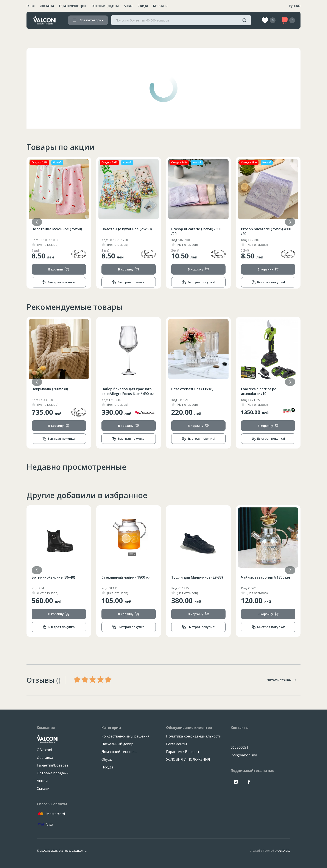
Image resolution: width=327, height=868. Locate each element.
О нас (31, 6)
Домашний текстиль (119, 752)
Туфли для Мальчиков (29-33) (267, 577)
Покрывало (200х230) (50, 229)
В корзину (59, 269)
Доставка (47, 6)
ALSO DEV (284, 851)
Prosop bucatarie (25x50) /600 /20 (266, 231)
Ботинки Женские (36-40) (123, 577)
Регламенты (176, 744)
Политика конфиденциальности (194, 736)
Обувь (107, 759)
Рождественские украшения (125, 736)
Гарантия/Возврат (73, 6)
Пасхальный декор (117, 744)
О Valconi (44, 750)
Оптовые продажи (105, 6)
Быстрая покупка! (59, 282)
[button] (290, 222)
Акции (128, 6)
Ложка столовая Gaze (51, 577)
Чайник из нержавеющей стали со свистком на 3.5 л (54, 391)
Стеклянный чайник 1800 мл (196, 577)
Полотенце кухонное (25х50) (127, 229)
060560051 (239, 747)
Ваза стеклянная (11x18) (262, 389)
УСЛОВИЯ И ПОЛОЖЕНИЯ (188, 759)
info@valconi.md (244, 755)
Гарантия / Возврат (183, 752)
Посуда (107, 767)
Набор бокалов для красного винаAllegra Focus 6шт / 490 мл (198, 391)
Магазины (160, 6)
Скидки (143, 6)
